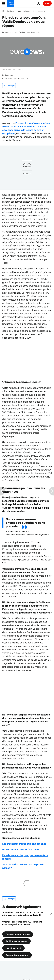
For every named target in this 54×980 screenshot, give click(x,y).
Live (47, 3)
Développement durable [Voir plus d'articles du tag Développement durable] (18, 934)
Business (11, 11)
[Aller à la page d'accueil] (10, 3)
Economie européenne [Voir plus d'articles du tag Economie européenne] (17, 955)
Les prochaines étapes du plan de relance (24, 844)
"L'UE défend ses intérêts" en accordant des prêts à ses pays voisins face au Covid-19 (23, 914)
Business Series (24, 11)
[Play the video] (27, 52)
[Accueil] (3, 11)
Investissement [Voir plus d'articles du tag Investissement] (13, 948)
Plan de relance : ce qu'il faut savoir (21, 849)
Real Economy (39, 11)
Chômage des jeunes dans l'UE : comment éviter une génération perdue (22, 923)
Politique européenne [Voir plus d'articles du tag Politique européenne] (16, 941)
